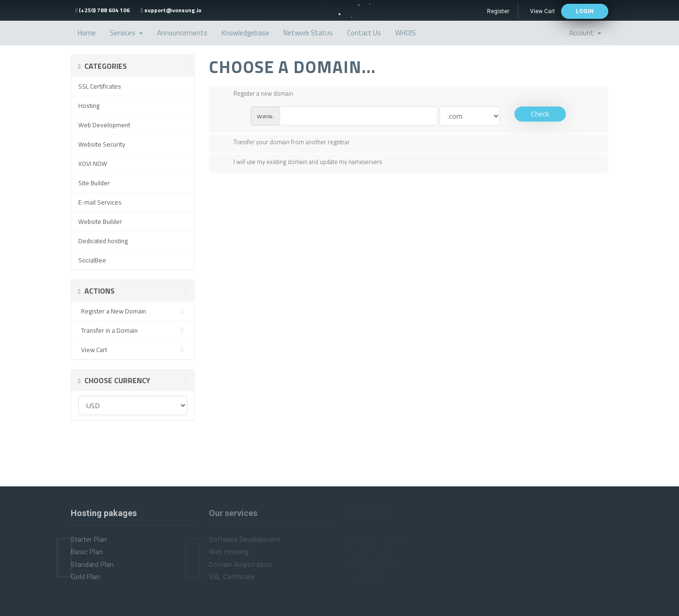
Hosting (89, 106)
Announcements (182, 33)
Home (87, 33)
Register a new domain (256, 94)
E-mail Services (100, 202)
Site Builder (94, 183)
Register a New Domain (133, 311)
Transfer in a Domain (133, 330)
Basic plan (87, 552)
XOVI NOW (93, 164)
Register (498, 11)
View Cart (542, 11)
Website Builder (100, 222)
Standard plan (92, 565)
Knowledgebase (245, 33)
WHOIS (406, 33)
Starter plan (89, 540)
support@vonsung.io (171, 10)
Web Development (104, 125)
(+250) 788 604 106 (103, 10)
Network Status (308, 33)
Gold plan (85, 577)
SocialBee (92, 260)
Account (585, 33)
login (585, 11)
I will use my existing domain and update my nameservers (300, 163)
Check (540, 114)
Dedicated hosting (103, 241)
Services (126, 33)
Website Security (102, 144)
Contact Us (364, 33)
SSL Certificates (100, 86)
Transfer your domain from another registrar (284, 143)
